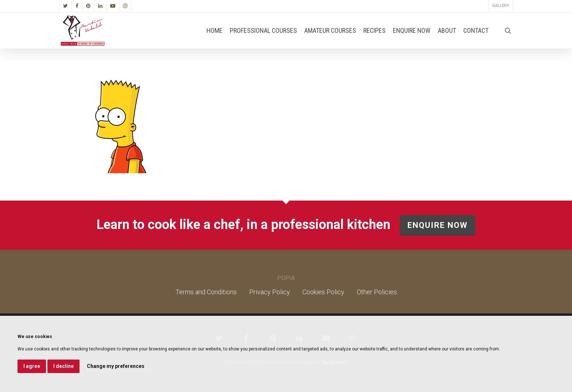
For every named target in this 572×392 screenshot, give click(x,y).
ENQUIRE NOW (438, 225)
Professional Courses (263, 39)
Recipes (374, 39)
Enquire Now (412, 39)
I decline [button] (63, 366)
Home (214, 39)
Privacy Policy (270, 292)
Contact (476, 39)
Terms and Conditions (206, 292)
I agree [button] (32, 366)
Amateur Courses (330, 39)
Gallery (501, 6)
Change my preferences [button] (116, 366)
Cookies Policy (323, 292)
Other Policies (377, 292)
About (447, 39)
